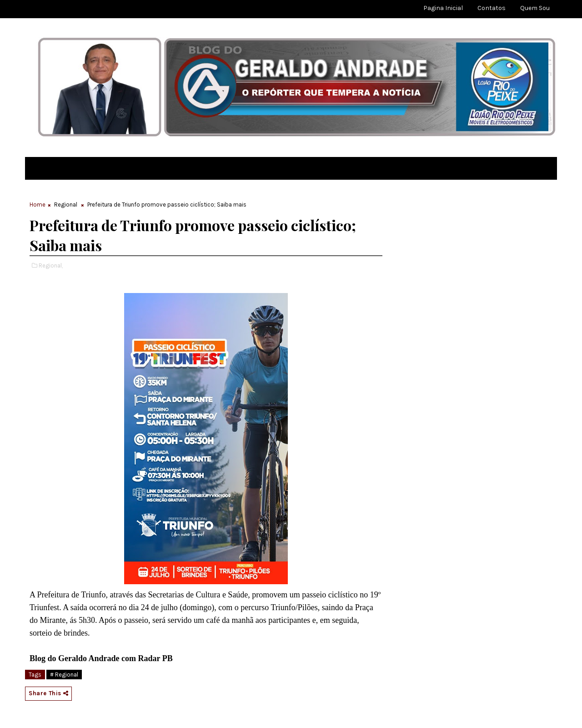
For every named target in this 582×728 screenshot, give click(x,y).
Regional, (51, 265)
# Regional (64, 675)
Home (38, 205)
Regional (66, 205)
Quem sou (535, 8)
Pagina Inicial (443, 8)
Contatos (492, 8)
